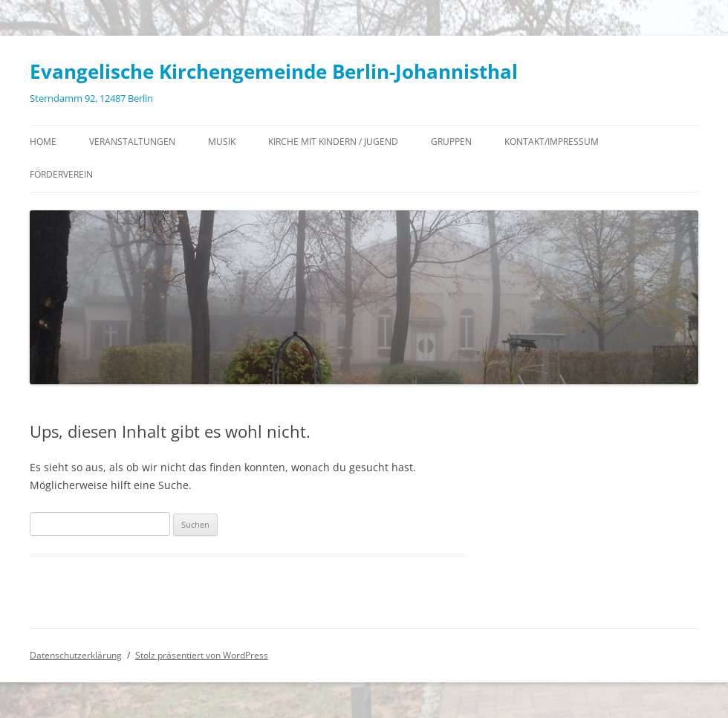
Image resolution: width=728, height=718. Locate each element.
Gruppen (451, 142)
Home (43, 142)
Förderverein (61, 174)
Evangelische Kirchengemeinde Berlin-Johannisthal (274, 71)
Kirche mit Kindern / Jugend (333, 142)
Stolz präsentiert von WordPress (202, 655)
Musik (222, 142)
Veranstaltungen (132, 142)
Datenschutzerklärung (76, 655)
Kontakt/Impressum (552, 142)
